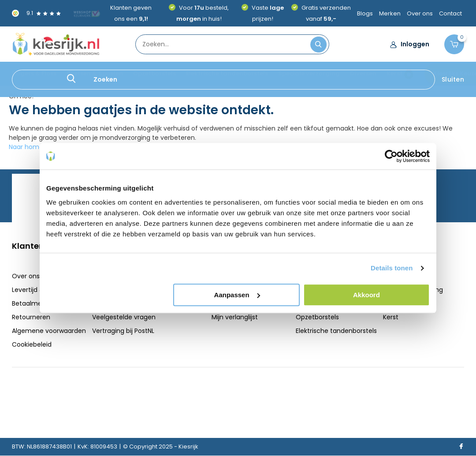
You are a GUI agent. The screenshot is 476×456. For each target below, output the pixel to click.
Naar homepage (34, 147)
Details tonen (392, 268)
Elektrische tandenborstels (227, 73)
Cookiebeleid (32, 344)
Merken (390, 13)
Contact (450, 13)
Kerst (394, 73)
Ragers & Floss (34, 73)
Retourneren (31, 317)
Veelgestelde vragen (124, 317)
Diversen (363, 73)
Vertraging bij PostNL (123, 331)
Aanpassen (237, 295)
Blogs (365, 13)
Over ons (420, 13)
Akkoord (366, 295)
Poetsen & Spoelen (95, 73)
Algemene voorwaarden (49, 331)
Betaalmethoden (38, 303)
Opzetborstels (154, 73)
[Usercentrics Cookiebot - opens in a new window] (391, 156)
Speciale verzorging (309, 73)
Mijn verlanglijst (235, 317)
